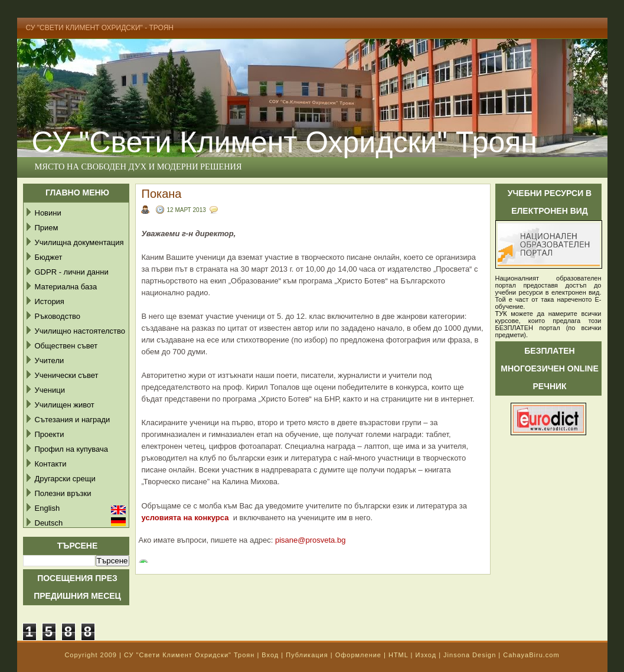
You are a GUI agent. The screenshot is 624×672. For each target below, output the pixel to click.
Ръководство (58, 316)
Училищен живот (65, 405)
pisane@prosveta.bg (310, 540)
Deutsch (49, 523)
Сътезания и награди (73, 420)
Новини (48, 213)
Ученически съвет (67, 375)
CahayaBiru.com (531, 655)
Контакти (51, 464)
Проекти (50, 434)
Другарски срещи (65, 479)
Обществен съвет (66, 346)
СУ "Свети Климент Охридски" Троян (285, 142)
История (50, 301)
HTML (398, 655)
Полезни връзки (63, 493)
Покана (162, 194)
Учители (50, 361)
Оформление (358, 655)
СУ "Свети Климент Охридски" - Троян (100, 28)
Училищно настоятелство (80, 331)
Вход (270, 655)
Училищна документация (79, 242)
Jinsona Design (470, 655)
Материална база (66, 287)
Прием (47, 228)
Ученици (50, 390)
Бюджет (49, 257)
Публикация (307, 655)
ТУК (501, 314)
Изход (426, 655)
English (48, 508)
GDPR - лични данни (72, 272)
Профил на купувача (72, 449)
